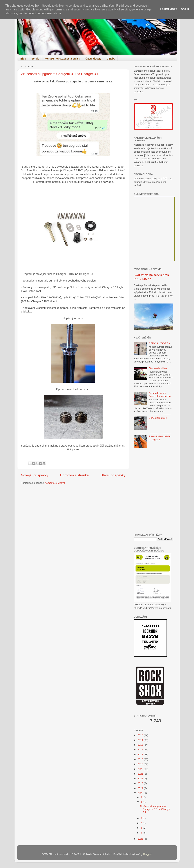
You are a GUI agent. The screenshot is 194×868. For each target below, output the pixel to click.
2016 (141, 750)
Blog (23, 59)
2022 (141, 779)
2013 (141, 735)
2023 (141, 783)
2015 (141, 745)
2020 (141, 769)
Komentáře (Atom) (55, 483)
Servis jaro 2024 (158, 418)
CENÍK (111, 59)
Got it (185, 9)
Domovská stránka (74, 475)
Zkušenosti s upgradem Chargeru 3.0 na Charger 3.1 (60, 74)
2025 (141, 793)
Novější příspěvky (35, 475)
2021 (141, 774)
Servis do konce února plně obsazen (160, 395)
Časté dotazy (93, 59)
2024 (141, 788)
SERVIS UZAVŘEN (160, 343)
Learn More (169, 9)
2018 (141, 759)
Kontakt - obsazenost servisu (62, 59)
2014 (141, 740)
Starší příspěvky (113, 475)
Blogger (148, 854)
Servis (35, 59)
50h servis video (158, 368)
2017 (141, 755)
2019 (141, 764)
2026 (141, 839)
